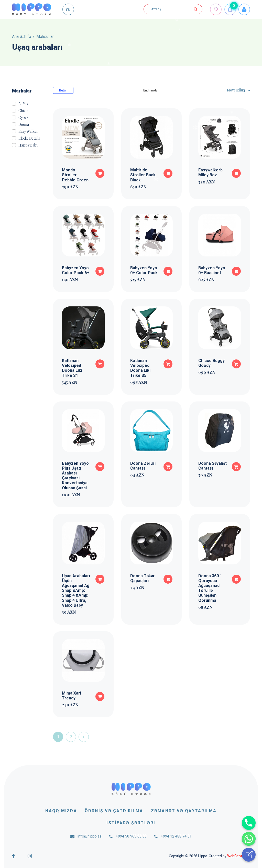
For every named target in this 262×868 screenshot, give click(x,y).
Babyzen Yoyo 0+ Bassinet (212, 270)
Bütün (63, 90)
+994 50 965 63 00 (131, 836)
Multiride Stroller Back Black (143, 175)
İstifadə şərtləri (131, 823)
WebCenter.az (239, 856)
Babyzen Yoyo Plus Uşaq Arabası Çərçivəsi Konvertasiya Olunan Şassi (75, 476)
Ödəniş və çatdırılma (114, 811)
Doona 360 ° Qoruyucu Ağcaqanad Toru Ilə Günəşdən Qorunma (210, 588)
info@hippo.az (90, 836)
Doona (24, 125)
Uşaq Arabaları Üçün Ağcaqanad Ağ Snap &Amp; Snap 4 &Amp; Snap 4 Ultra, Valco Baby (76, 591)
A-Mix (23, 104)
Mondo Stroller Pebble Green (75, 175)
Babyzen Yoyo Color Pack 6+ (76, 270)
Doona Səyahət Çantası (212, 466)
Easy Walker (28, 131)
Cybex (23, 118)
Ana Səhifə (21, 37)
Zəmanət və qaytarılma (184, 811)
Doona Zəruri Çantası (143, 466)
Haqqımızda (61, 811)
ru (68, 9)
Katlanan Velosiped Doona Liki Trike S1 (72, 368)
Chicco (24, 111)
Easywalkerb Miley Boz (210, 172)
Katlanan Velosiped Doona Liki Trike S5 (140, 368)
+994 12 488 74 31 (176, 836)
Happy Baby (28, 145)
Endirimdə (150, 90)
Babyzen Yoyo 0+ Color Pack (144, 270)
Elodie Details (29, 138)
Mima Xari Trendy (72, 696)
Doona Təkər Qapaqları (143, 578)
